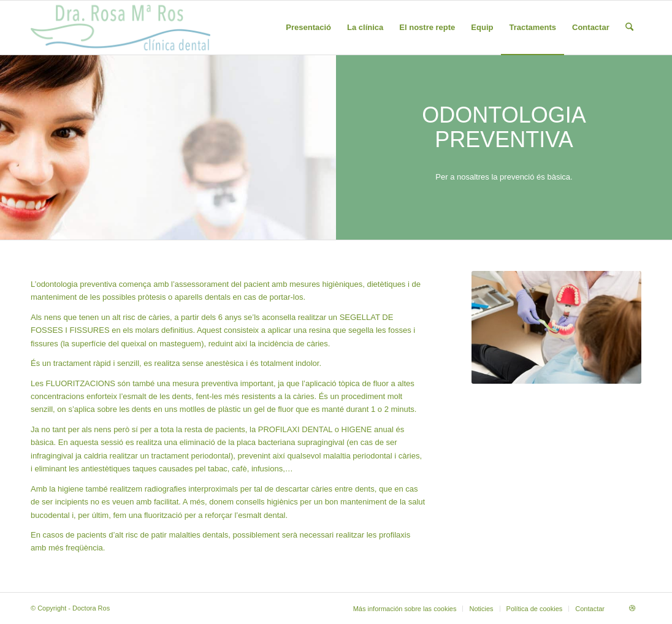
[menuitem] (308, 28)
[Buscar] (629, 28)
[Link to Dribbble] (632, 608)
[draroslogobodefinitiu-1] (120, 28)
